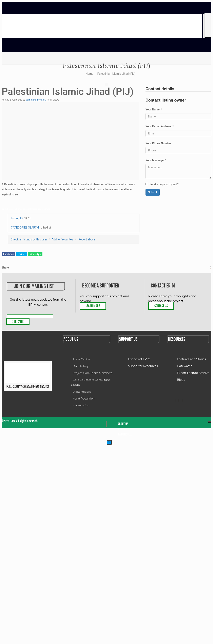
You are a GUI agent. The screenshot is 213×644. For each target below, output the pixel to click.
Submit (153, 192)
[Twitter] (179, 401)
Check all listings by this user (29, 239)
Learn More (93, 306)
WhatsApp (35, 254)
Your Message (156, 160)
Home (90, 74)
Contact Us (161, 306)
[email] (30, 316)
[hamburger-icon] (210, 422)
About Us (123, 424)
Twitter (22, 254)
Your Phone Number (158, 143)
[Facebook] (176, 401)
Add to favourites (62, 239)
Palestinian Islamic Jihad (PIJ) (116, 74)
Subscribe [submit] (18, 322)
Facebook (8, 254)
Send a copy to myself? (162, 184)
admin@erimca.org (36, 100)
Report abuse (87, 239)
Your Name (154, 109)
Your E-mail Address (160, 126)
